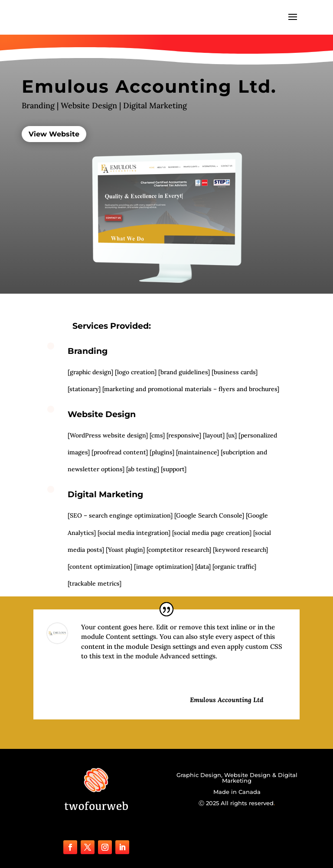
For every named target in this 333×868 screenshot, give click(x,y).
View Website (54, 134)
